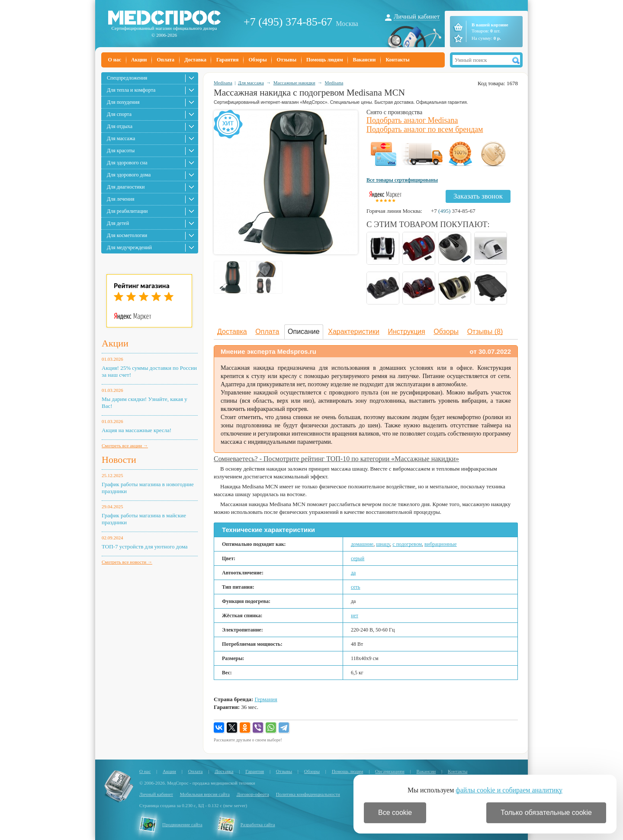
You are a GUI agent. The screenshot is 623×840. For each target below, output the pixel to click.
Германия (266, 699)
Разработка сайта (258, 824)
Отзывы (287, 60)
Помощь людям (325, 60)
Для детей (118, 223)
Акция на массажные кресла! (136, 430)
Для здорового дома (129, 175)
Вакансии (364, 60)
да (353, 573)
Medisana (223, 83)
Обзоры (257, 60)
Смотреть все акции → (125, 446)
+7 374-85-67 (453, 211)
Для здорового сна (127, 163)
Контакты (397, 60)
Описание (304, 332)
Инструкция (407, 332)
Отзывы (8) (485, 332)
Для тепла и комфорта (131, 90)
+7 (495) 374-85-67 (288, 22)
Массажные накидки (294, 83)
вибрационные (441, 544)
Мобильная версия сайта (205, 794)
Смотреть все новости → (127, 562)
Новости (119, 460)
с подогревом (407, 544)
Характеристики (354, 332)
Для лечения (120, 199)
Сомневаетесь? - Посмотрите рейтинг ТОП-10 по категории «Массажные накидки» (336, 459)
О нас (115, 60)
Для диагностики (126, 187)
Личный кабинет (417, 16)
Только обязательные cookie (546, 813)
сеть (356, 587)
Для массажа (121, 138)
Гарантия (227, 60)
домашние (362, 544)
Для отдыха (120, 126)
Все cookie (395, 813)
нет (355, 616)
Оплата (165, 60)
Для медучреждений (129, 247)
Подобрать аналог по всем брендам (425, 129)
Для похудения (123, 102)
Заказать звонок (478, 196)
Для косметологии (127, 235)
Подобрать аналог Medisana (412, 120)
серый (358, 558)
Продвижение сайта (182, 824)
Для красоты (121, 151)
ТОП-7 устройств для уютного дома (145, 547)
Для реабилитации (127, 211)
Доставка (195, 60)
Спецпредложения (127, 78)
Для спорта (119, 114)
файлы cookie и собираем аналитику (509, 790)
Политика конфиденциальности (308, 794)
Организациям (390, 771)
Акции (139, 60)
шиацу (383, 544)
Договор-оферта (253, 794)
